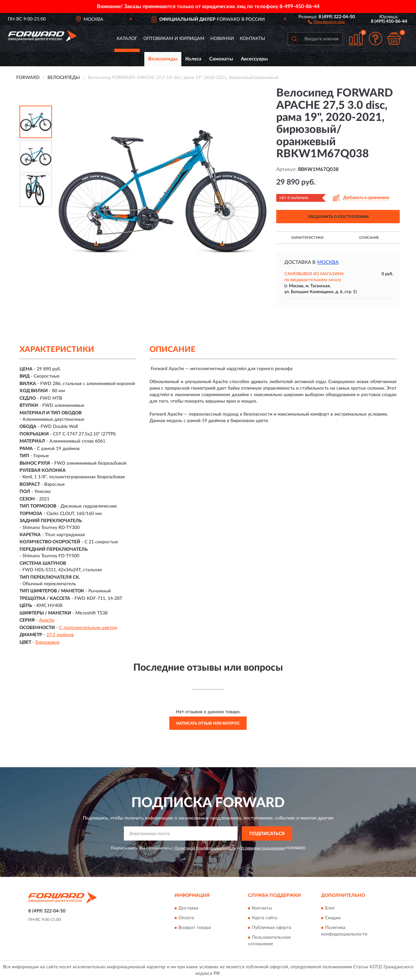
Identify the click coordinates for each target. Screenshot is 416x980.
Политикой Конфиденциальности (205, 848)
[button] (326, 21)
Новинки (222, 39)
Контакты (253, 39)
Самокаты (221, 59)
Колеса (193, 59)
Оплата (186, 918)
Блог (330, 908)
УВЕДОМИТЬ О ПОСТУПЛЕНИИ (338, 217)
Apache (47, 620)
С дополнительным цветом (88, 628)
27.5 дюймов (60, 635)
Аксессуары (254, 59)
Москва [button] (328, 262)
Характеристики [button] (307, 238)
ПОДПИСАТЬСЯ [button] (267, 834)
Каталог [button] (127, 39)
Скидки (333, 918)
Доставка (188, 908)
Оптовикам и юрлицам (174, 39)
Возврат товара (195, 928)
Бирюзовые (47, 642)
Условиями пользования (263, 848)
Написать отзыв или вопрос (208, 723)
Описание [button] (369, 238)
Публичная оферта (272, 928)
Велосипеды (163, 59)
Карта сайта (265, 918)
